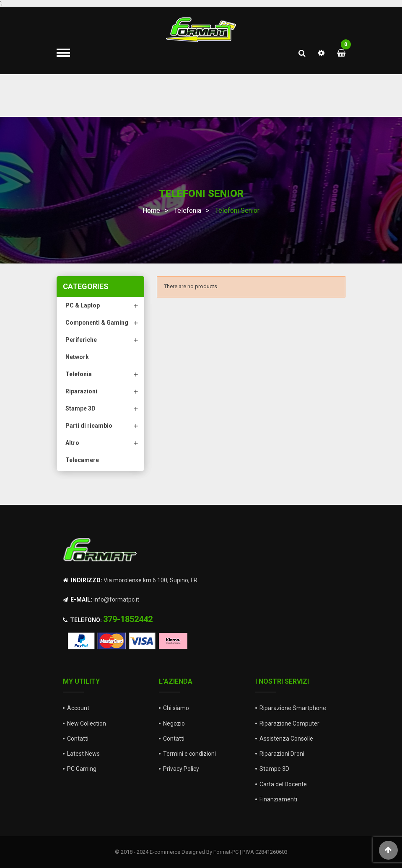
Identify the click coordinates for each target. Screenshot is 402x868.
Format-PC (226, 852)
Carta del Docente (283, 784)
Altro (72, 443)
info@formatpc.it (116, 599)
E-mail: (78, 599)
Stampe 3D (80, 408)
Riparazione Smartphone (293, 708)
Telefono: (82, 620)
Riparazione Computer (289, 723)
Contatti (78, 739)
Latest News (83, 754)
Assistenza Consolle (286, 739)
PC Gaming (82, 769)
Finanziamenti (278, 799)
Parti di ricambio (89, 426)
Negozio (174, 723)
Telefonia (79, 374)
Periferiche (81, 340)
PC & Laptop (83, 305)
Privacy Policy (181, 769)
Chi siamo (176, 708)
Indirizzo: (83, 580)
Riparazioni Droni (282, 754)
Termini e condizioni (189, 754)
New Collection (87, 723)
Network (77, 357)
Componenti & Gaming (97, 323)
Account (78, 708)
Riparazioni (81, 391)
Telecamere (82, 460)
